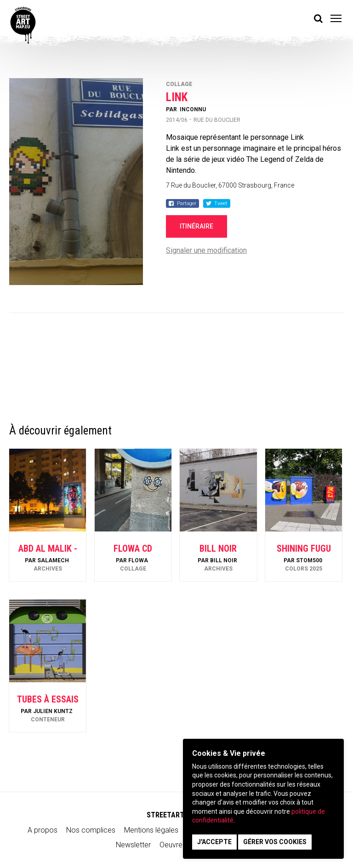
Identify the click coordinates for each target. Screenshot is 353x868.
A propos (43, 830)
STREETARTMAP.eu (177, 815)
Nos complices (91, 830)
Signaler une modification (206, 250)
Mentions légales (151, 830)
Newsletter (133, 845)
